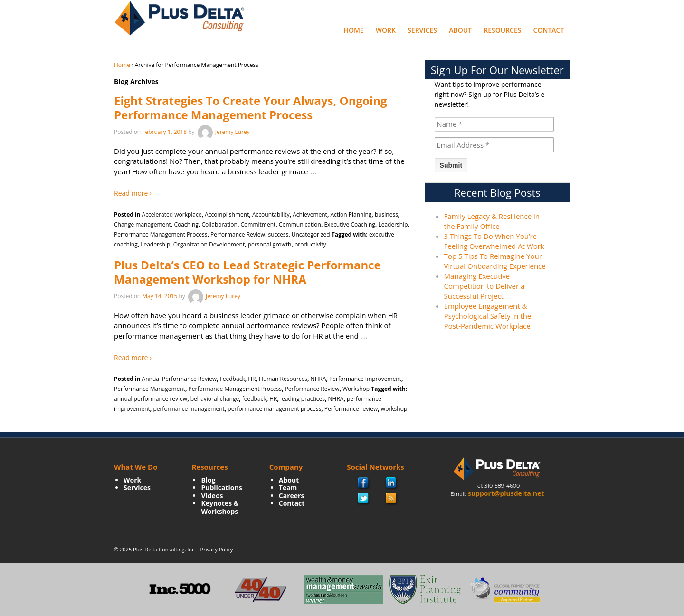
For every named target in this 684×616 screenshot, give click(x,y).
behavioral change (215, 399)
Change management (142, 224)
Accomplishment (227, 214)
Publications (221, 488)
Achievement (310, 214)
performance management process (274, 409)
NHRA (318, 379)
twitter (363, 499)
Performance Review (238, 234)
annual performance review (151, 399)
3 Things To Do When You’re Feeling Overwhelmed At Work (494, 241)
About (460, 30)
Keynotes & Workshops (220, 507)
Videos (212, 496)
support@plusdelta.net (506, 493)
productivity (310, 244)
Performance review (351, 409)
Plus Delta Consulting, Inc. (164, 549)
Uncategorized (311, 234)
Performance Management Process (161, 234)
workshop (394, 409)
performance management (189, 409)
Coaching (186, 224)
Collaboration (219, 224)
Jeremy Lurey (223, 132)
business (386, 214)
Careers (292, 496)
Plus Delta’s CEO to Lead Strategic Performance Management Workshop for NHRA (247, 272)
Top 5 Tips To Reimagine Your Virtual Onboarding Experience (495, 261)
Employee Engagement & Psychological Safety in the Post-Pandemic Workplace (488, 316)
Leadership (393, 224)
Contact (549, 30)
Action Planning (351, 214)
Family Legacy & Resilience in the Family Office (492, 221)
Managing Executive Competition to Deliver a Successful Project (484, 286)
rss (391, 499)
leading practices (303, 399)
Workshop (356, 389)
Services (422, 30)
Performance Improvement (365, 379)
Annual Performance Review (179, 379)
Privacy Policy (217, 549)
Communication (300, 224)
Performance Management (150, 389)
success (278, 234)
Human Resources (283, 379)
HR (252, 379)
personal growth (270, 244)
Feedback (233, 379)
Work (386, 30)
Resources (502, 30)
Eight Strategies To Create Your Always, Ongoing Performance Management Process (251, 108)
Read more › (133, 193)
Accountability (271, 214)
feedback (254, 399)
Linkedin (391, 483)
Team (288, 488)
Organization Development (209, 244)
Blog (208, 480)
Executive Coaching (349, 224)
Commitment (258, 224)
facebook (364, 484)
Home (353, 30)
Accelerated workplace (172, 214)
